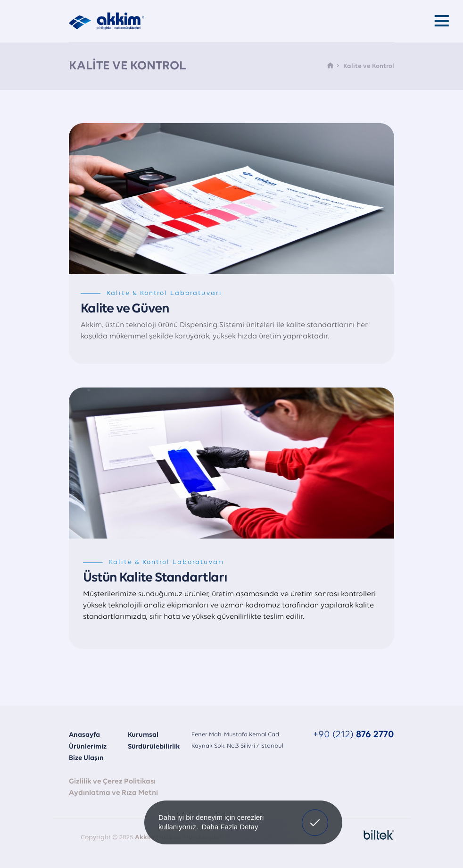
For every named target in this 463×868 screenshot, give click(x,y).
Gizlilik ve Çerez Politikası (112, 782)
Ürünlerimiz (88, 747)
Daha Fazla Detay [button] (230, 827)
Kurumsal (143, 735)
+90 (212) (354, 735)
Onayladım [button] (315, 816)
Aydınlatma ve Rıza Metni (113, 793)
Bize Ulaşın (86, 758)
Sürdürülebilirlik (154, 747)
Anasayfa (84, 735)
